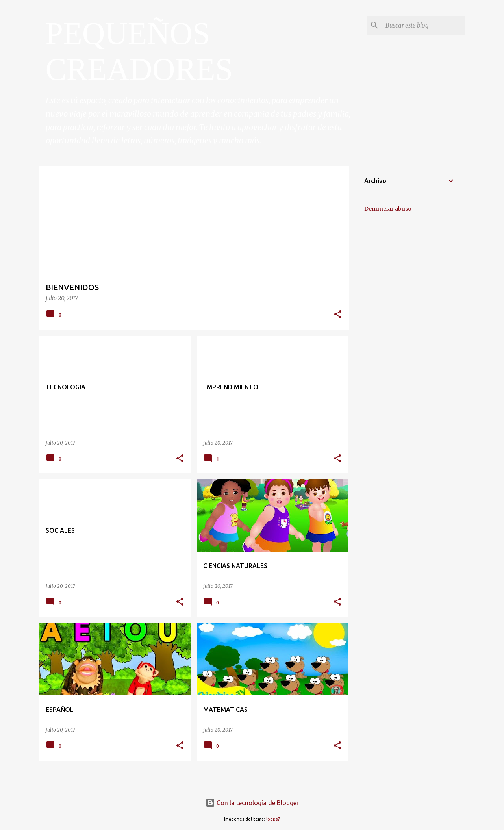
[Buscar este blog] (424, 25)
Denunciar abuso (388, 209)
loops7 (273, 819)
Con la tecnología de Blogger (252, 803)
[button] (338, 315)
